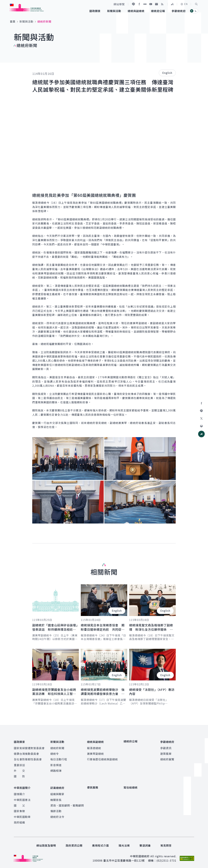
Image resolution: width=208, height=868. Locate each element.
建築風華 (166, 753)
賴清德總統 (94, 747)
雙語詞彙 (145, 844)
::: (2, 2)
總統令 (55, 753)
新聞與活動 (26, 21)
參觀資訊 (166, 747)
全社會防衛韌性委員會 (28, 759)
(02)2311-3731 (166, 859)
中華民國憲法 (22, 798)
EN (184, 4)
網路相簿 (56, 770)
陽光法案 (124, 844)
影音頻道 (56, 764)
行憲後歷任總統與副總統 (102, 759)
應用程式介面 (101, 844)
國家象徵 (19, 810)
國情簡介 (19, 793)
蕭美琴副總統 (95, 753)
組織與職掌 (57, 793)
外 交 (19, 770)
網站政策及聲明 (46, 844)
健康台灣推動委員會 (26, 753)
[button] (196, 4)
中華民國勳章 (22, 815)
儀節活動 (56, 810)
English (167, 73)
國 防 (19, 776)
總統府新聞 (57, 747)
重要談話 (19, 764)
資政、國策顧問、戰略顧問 (67, 804)
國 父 (19, 804)
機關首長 (56, 798)
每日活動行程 (59, 759)
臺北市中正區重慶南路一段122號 (124, 859)
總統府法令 (57, 815)
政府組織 (19, 821)
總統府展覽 (167, 759)
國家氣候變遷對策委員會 (29, 747)
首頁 (13, 21)
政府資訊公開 (74, 844)
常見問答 (166, 844)
